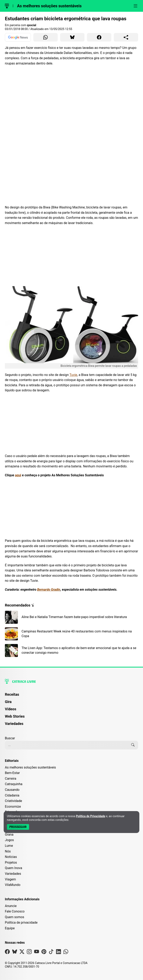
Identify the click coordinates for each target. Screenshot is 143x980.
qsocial (32, 25)
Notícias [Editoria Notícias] (11, 857)
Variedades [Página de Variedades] (14, 724)
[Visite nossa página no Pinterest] (44, 953)
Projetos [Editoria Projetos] (11, 862)
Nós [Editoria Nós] (8, 851)
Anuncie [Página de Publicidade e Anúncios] (11, 906)
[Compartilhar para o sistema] (126, 37)
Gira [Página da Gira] (8, 702)
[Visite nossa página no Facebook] (7, 953)
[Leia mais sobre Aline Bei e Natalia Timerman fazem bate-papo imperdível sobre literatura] (71, 617)
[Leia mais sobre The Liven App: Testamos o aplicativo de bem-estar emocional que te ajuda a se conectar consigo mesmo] (71, 650)
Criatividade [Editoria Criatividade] (13, 801)
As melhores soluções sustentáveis (49, 6)
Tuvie (73, 375)
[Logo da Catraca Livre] (7, 6)
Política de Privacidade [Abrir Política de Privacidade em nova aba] (91, 816)
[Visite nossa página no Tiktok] (51, 953)
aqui (18, 475)
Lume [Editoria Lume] (9, 846)
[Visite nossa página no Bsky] (15, 953)
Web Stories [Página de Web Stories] (15, 716)
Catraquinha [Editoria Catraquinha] (14, 784)
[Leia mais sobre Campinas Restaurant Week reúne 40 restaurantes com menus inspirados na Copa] (71, 634)
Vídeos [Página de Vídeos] (11, 709)
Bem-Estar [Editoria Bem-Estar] (12, 773)
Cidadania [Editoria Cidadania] (12, 795)
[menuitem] (71, 696)
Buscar (10, 738)
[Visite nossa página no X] (22, 953)
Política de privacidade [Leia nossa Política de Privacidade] (21, 923)
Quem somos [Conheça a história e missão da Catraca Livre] (15, 917)
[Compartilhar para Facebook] (99, 37)
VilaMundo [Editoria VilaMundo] (13, 885)
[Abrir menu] (135, 6)
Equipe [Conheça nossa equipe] (10, 928)
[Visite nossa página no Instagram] (29, 953)
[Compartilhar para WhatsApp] (45, 37)
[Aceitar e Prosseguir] (18, 827)
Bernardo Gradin (49, 590)
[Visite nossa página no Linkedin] (58, 953)
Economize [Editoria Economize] (13, 807)
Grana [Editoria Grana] (9, 835)
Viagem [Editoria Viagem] (10, 879)
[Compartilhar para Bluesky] (72, 37)
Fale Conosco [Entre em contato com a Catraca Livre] (15, 911)
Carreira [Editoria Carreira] (11, 779)
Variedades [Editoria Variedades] (13, 874)
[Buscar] (133, 745)
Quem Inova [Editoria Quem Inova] (14, 868)
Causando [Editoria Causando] (12, 790)
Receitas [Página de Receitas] (12, 694)
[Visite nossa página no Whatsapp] (66, 953)
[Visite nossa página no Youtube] (37, 953)
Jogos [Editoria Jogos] (9, 840)
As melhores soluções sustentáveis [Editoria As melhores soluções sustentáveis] (30, 767)
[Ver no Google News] (18, 37)
